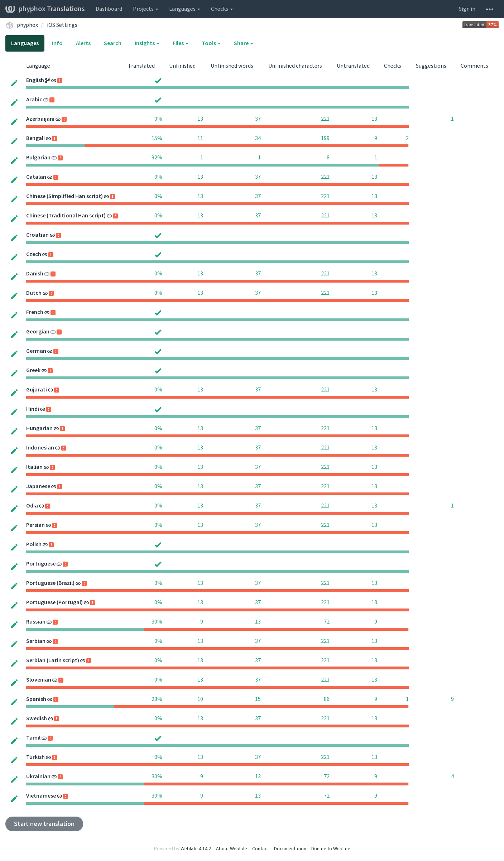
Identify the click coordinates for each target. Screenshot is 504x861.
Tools (211, 43)
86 (327, 699)
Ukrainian (38, 776)
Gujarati (37, 390)
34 (258, 138)
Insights (147, 43)
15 (258, 699)
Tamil (33, 738)
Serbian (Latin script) (53, 660)
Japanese (38, 486)
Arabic (34, 100)
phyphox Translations (45, 9)
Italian (34, 467)
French (35, 312)
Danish (35, 274)
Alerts (83, 43)
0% (158, 119)
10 (200, 699)
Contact (261, 849)
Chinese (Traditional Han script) (66, 216)
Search (113, 43)
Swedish (37, 718)
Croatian (37, 235)
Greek (33, 370)
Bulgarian (38, 158)
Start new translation (44, 824)
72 (327, 622)
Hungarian (39, 428)
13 (200, 119)
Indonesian (40, 448)
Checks (222, 9)
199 (325, 138)
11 (200, 138)
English (35, 80)
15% (157, 138)
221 (325, 119)
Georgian (38, 332)
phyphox (27, 25)
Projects (146, 9)
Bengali (35, 138)
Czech (34, 254)
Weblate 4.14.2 (196, 849)
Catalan (36, 177)
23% (157, 699)
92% (157, 158)
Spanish (36, 699)
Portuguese (41, 564)
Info (57, 43)
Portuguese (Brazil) (50, 583)
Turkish (35, 757)
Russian (36, 622)
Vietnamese (41, 796)
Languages (185, 9)
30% (157, 622)
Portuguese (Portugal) (54, 602)
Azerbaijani (40, 119)
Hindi (33, 409)
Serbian (36, 641)
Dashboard (109, 9)
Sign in (467, 9)
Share (244, 43)
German (36, 351)
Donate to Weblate (331, 849)
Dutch (34, 293)
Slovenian (39, 680)
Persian (35, 525)
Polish (34, 544)
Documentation (290, 849)
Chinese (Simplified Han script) (64, 196)
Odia (32, 506)
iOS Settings (62, 25)
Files (181, 43)
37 (258, 119)
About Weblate (232, 849)
